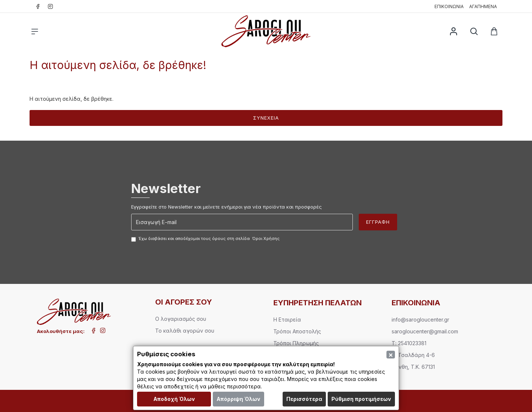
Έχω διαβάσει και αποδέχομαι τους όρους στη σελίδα (206, 239)
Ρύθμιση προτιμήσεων (361, 399)
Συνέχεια (266, 118)
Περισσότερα (304, 399)
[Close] (391, 355)
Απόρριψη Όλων (238, 399)
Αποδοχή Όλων (174, 399)
